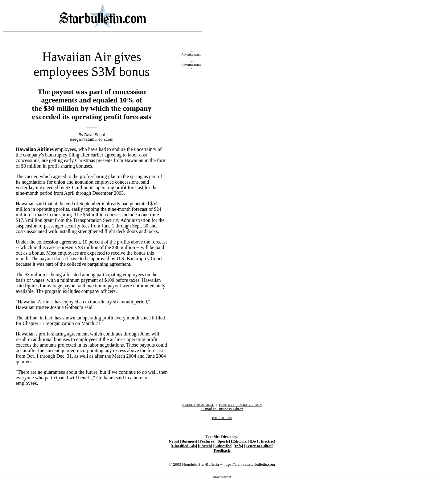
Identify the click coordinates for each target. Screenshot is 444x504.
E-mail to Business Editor (222, 409)
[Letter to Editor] (259, 446)
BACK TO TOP (222, 418)
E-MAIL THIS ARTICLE (198, 405)
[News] (173, 441)
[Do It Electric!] (263, 441)
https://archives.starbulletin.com (249, 464)
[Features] (207, 441)
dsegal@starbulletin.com (92, 139)
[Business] (189, 441)
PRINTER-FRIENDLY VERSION (240, 405)
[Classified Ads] (184, 446)
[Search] (205, 446)
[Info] (238, 446)
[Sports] (223, 441)
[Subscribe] (223, 446)
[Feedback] (222, 451)
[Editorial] (240, 441)
